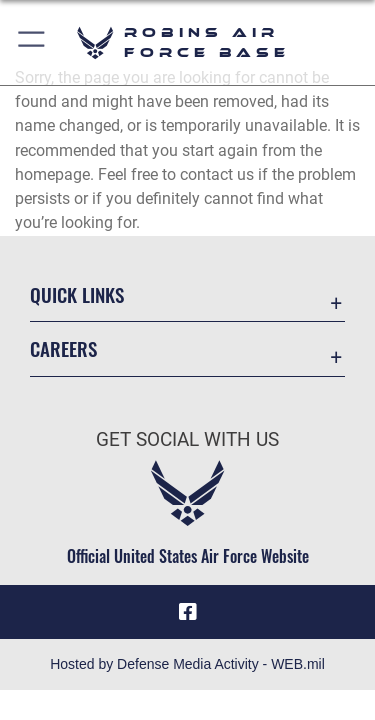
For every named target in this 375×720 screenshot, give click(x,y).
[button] (32, 42)
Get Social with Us (187, 439)
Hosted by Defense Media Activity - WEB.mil (187, 664)
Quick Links (77, 294)
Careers (63, 348)
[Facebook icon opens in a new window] (188, 612)
